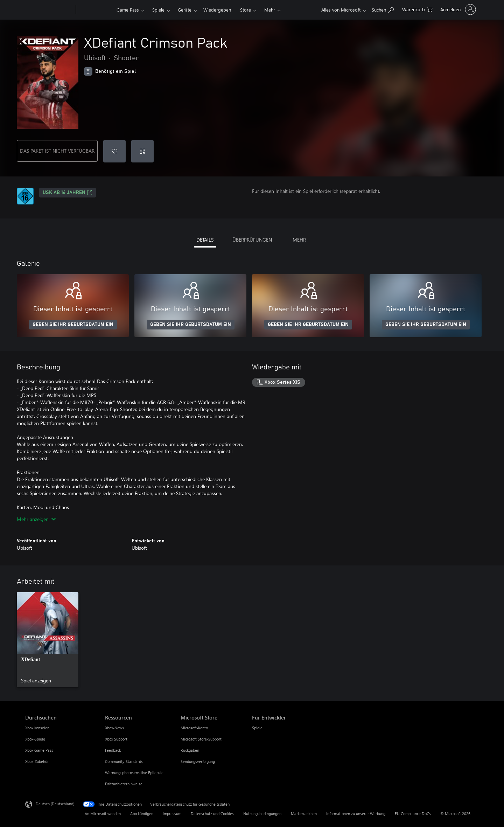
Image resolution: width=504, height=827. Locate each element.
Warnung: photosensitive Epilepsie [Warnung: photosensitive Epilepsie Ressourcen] (134, 773)
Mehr (270, 10)
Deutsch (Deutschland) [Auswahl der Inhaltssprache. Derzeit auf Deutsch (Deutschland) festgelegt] (55, 804)
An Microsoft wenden (103, 814)
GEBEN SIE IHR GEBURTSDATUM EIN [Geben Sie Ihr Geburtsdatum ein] (73, 325)
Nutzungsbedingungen (262, 814)
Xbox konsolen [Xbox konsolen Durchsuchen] (37, 728)
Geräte (185, 10)
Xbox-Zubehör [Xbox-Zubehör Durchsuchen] (37, 761)
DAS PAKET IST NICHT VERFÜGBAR (57, 151)
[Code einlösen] (142, 151)
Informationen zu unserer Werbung (356, 814)
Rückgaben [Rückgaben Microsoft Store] (190, 750)
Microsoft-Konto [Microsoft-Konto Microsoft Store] (194, 728)
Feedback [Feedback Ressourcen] (113, 750)
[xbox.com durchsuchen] (383, 9)
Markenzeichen (304, 814)
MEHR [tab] (299, 240)
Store (246, 10)
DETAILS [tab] (205, 240)
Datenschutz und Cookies (212, 814)
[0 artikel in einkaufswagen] (417, 9)
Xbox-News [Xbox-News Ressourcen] (114, 728)
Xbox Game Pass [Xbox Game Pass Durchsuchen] (39, 750)
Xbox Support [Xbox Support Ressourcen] (116, 739)
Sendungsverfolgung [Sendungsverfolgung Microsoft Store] (198, 761)
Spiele (158, 10)
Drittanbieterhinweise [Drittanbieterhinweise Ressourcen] (124, 784)
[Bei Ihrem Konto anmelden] (457, 9)
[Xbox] (95, 10)
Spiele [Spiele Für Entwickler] (257, 728)
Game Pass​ (128, 10)
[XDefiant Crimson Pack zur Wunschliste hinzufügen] (114, 151)
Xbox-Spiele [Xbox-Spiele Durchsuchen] (35, 739)
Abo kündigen (142, 814)
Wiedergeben (217, 10)
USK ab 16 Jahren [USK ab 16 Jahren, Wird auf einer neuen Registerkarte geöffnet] (68, 193)
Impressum (172, 814)
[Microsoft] (49, 10)
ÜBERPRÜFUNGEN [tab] (252, 240)
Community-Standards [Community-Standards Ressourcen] (124, 761)
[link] (48, 640)
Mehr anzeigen (36, 519)
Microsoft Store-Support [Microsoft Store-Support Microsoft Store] (201, 739)
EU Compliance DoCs (413, 814)
